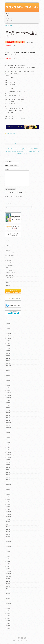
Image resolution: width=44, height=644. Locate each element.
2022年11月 (9, 425)
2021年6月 (8, 467)
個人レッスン (9, 268)
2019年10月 (9, 517)
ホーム (8, 13)
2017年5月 (8, 589)
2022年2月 (8, 447)
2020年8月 (8, 492)
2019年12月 (9, 512)
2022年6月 (8, 438)
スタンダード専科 (10, 253)
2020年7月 (8, 495)
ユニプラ (8, 258)
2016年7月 (8, 613)
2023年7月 (8, 405)
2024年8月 (8, 373)
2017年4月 (8, 591)
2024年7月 (8, 376)
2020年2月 (8, 507)
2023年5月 (8, 410)
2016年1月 (8, 628)
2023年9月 (8, 400)
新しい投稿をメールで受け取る (14, 196)
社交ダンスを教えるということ (13, 278)
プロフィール (9, 18)
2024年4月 (8, 383)
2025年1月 (8, 361)
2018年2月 (8, 566)
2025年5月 (8, 351)
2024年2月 (8, 388)
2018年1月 (8, 569)
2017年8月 (8, 581)
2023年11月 (9, 395)
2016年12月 (9, 601)
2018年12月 (9, 542)
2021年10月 (9, 457)
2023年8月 (8, 403)
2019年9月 (8, 519)
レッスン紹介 (9, 20)
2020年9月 (8, 490)
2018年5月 (8, 559)
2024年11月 (9, 366)
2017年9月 (8, 579)
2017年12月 (9, 571)
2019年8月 (8, 522)
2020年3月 (8, 504)
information (9, 26)
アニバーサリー (9, 248)
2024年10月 (9, 368)
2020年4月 (8, 502)
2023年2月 (8, 418)
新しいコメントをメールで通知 (14, 193)
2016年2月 (8, 626)
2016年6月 (8, 616)
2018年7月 (8, 554)
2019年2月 (8, 537)
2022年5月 (8, 440)
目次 (7, 16)
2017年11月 (9, 574)
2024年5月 (8, 381)
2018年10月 (9, 547)
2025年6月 (8, 348)
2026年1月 (8, 331)
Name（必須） (9, 161)
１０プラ (8, 285)
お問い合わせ (9, 23)
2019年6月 (8, 527)
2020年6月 (8, 497)
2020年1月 (8, 509)
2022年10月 (9, 428)
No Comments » (23, 144)
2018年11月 (9, 544)
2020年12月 (9, 482)
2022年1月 (8, 450)
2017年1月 (8, 599)
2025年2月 (8, 358)
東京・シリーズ (9, 275)
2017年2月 (8, 596)
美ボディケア (9, 283)
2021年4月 (8, 472)
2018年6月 (8, 556)
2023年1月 (8, 420)
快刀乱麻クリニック (10, 270)
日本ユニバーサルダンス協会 (12, 273)
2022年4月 (8, 442)
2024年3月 (8, 386)
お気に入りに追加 (11, 134)
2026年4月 (8, 324)
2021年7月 (8, 465)
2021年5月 (8, 470)
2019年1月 (8, 539)
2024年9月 (8, 371)
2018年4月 (8, 561)
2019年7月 (8, 524)
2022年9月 (8, 430)
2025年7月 (8, 346)
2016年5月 (8, 618)
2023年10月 (9, 398)
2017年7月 (8, 584)
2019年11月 (9, 514)
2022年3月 (8, 445)
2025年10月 (9, 338)
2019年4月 (8, 532)
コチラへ (8, 46)
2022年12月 (9, 423)
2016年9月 (8, 609)
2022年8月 (8, 433)
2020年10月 (9, 487)
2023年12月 (9, 393)
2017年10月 (9, 576)
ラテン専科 (8, 260)
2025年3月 (8, 356)
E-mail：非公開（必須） (11, 165)
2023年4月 (8, 413)
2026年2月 (8, 328)
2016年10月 (9, 606)
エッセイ (8, 251)
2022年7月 (8, 435)
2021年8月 (8, 462)
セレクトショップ (10, 255)
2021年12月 (9, 452)
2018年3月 (8, 564)
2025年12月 (9, 333)
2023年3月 (8, 415)
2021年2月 (8, 477)
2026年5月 (8, 321)
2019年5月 (8, 529)
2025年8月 (8, 343)
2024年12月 (9, 363)
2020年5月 (8, 499)
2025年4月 (8, 353)
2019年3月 (8, 534)
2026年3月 (8, 326)
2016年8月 (8, 611)
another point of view (10, 243)
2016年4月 (8, 621)
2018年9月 (8, 549)
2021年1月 (8, 480)
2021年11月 (9, 455)
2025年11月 (9, 336)
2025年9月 (8, 341)
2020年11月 (9, 485)
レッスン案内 (9, 263)
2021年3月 (8, 475)
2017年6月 (8, 586)
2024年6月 (8, 378)
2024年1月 (8, 390)
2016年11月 (9, 604)
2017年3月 (8, 594)
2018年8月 (8, 551)
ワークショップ (9, 265)
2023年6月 (8, 408)
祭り (7, 280)
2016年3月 (8, 623)
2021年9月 (8, 460)
